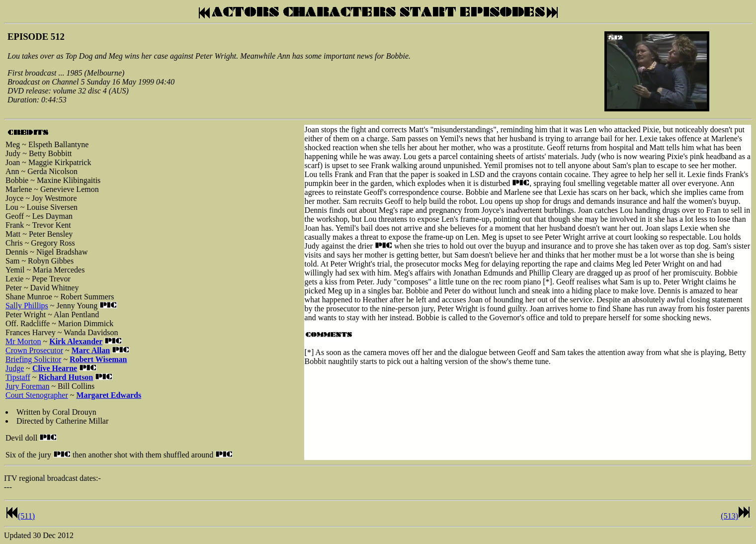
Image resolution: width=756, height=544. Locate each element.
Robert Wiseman (98, 359)
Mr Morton (23, 341)
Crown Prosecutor (34, 350)
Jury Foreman (27, 386)
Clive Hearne (55, 368)
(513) (729, 516)
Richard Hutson (66, 377)
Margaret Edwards (109, 395)
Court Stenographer (37, 395)
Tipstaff (18, 377)
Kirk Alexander (76, 341)
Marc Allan (91, 350)
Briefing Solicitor (33, 359)
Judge (15, 368)
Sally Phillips (27, 306)
